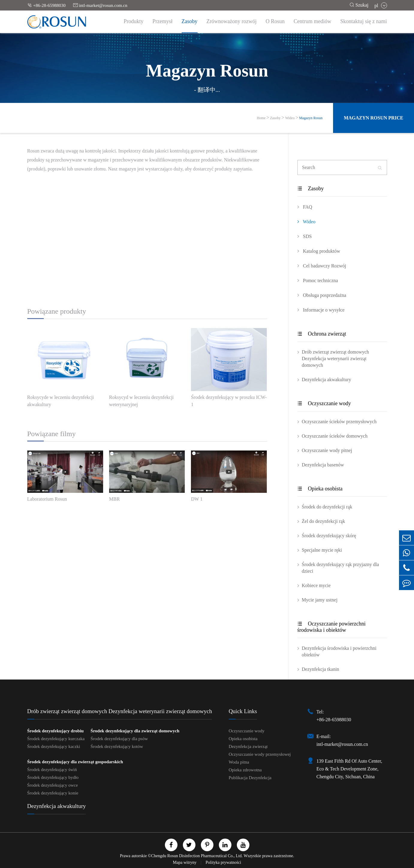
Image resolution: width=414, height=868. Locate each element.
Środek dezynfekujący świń (52, 770)
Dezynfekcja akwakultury (327, 380)
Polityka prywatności (223, 862)
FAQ (305, 207)
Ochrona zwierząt (322, 334)
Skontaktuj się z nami (363, 21)
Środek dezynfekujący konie (53, 793)
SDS (305, 236)
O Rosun (275, 21)
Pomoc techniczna (318, 280)
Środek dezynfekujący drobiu (56, 731)
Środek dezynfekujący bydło (53, 777)
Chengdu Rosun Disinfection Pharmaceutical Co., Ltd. (197, 856)
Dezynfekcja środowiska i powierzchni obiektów (339, 651)
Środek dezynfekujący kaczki (54, 746)
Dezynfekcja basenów (323, 465)
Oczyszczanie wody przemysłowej (260, 754)
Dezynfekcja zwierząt (248, 746)
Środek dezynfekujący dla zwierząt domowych (135, 731)
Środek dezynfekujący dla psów (119, 739)
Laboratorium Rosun (47, 499)
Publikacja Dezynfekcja (250, 778)
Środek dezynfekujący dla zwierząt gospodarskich (75, 762)
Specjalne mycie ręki (322, 550)
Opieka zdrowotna (245, 770)
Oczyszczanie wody (324, 403)
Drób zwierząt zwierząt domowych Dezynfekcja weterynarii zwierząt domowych (335, 359)
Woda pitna (239, 762)
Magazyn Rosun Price (374, 118)
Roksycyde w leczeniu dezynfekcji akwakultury (61, 401)
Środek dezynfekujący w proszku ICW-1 (229, 401)
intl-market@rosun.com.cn (100, 5)
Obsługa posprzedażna (322, 295)
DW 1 (197, 499)
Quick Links (243, 711)
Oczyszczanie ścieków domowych (335, 436)
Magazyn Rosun (311, 118)
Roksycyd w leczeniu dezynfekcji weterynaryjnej (141, 401)
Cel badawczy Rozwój (322, 266)
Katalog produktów (319, 251)
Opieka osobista (320, 489)
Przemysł (163, 21)
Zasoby (190, 21)
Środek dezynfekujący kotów (117, 746)
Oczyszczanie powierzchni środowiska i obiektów (332, 627)
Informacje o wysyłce (321, 310)
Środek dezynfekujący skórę (329, 536)
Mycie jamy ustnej (320, 600)
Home (261, 118)
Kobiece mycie (316, 585)
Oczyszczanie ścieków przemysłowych (339, 422)
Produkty (134, 21)
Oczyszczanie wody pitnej (327, 450)
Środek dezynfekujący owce (53, 785)
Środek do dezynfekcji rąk (327, 507)
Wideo (290, 118)
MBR (115, 499)
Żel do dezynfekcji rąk (323, 521)
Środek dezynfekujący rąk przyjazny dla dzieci (341, 568)
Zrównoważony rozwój (232, 21)
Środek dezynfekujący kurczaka (56, 739)
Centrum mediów (313, 21)
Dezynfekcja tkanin (321, 669)
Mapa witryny (185, 862)
